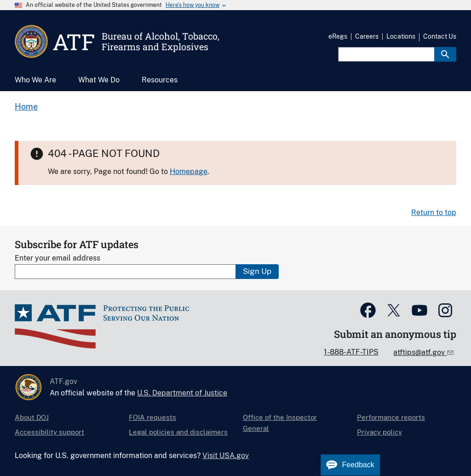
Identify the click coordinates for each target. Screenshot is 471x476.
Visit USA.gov (226, 456)
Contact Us (440, 36)
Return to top (434, 212)
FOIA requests (152, 417)
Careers (367, 36)
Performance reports (391, 417)
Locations (401, 36)
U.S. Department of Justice (182, 393)
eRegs (338, 36)
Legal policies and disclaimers (178, 432)
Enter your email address (57, 258)
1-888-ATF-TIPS (351, 352)
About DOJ (32, 417)
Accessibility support (49, 432)
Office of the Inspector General (280, 423)
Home (26, 107)
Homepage (189, 171)
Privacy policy (379, 432)
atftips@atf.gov (420, 352)
